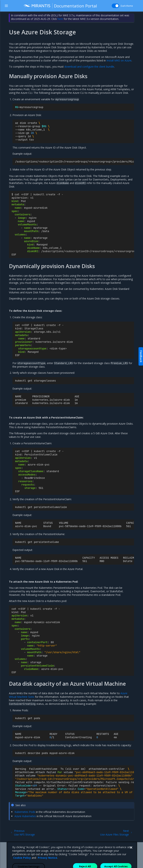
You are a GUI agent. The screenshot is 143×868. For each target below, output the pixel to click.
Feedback (141, 356)
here (60, 19)
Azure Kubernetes (25, 816)
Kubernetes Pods (25, 812)
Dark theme (127, 6)
